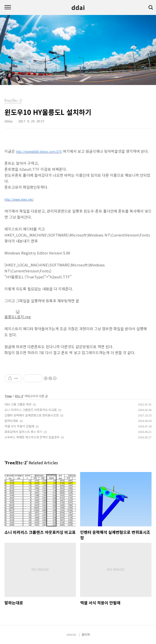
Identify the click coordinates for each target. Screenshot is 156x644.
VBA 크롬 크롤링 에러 (18, 404)
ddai (78, 7)
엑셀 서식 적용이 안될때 (19, 426)
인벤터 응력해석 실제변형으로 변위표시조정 (32, 415)
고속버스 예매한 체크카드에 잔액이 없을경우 (32, 437)
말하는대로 (11, 421)
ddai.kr (71, 634)
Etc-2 (19, 396)
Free (8, 396)
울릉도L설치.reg (18, 315)
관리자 (86, 634)
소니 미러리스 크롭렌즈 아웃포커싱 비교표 (31, 410)
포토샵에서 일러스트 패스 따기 (23, 432)
